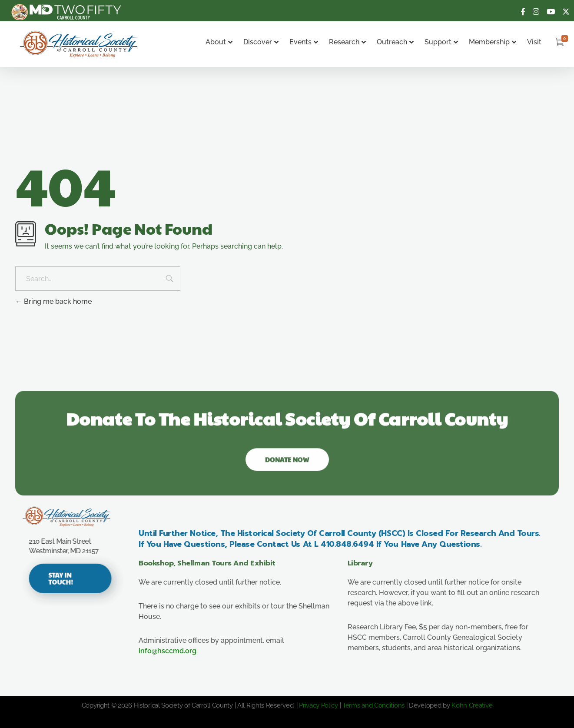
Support (441, 42)
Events (304, 42)
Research (347, 42)
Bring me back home (53, 301)
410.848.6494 (355, 544)
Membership (493, 42)
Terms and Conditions (373, 705)
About (219, 42)
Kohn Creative (472, 705)
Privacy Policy (319, 705)
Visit (534, 42)
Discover (261, 42)
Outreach (395, 42)
